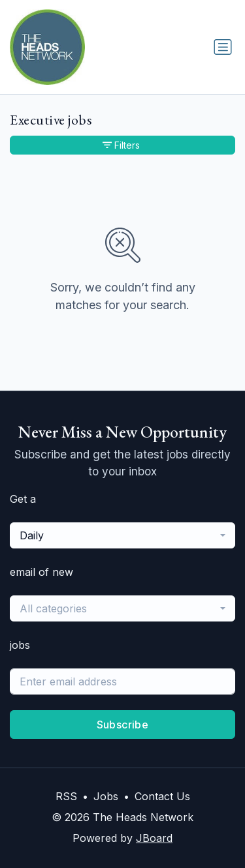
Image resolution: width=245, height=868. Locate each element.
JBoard (154, 838)
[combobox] (122, 535)
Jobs (106, 796)
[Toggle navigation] (223, 47)
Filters (121, 145)
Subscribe (123, 725)
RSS (66, 796)
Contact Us (162, 796)
